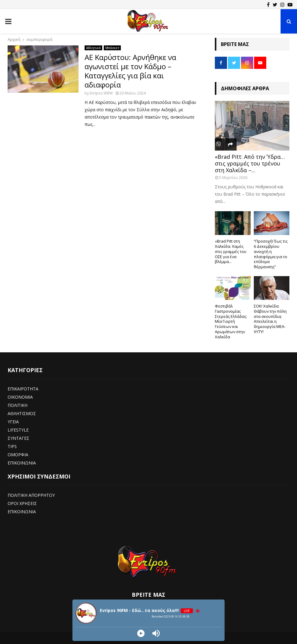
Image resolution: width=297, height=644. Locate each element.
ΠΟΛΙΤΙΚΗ (17, 405)
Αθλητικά (93, 48)
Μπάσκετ (112, 48)
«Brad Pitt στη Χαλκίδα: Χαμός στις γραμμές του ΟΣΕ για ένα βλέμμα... (231, 251)
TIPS (12, 446)
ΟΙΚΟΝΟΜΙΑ (20, 397)
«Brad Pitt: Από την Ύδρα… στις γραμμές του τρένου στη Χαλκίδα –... (250, 163)
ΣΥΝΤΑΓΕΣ (18, 438)
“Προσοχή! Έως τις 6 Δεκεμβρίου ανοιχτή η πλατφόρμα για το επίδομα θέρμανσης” (271, 254)
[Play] (141, 633)
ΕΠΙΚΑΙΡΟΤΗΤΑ (23, 389)
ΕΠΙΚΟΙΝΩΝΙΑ (22, 463)
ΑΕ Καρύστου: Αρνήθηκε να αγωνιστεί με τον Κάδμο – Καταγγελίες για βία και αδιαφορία (130, 71)
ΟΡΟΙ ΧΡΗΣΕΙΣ (22, 503)
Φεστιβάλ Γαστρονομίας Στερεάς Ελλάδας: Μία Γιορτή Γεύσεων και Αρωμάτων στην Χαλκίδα (231, 321)
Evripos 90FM (101, 93)
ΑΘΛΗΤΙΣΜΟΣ (22, 413)
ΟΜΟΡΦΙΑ (18, 455)
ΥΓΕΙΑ (13, 422)
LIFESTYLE (18, 430)
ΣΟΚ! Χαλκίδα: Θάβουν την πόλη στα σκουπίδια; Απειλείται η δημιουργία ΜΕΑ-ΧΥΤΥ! (270, 319)
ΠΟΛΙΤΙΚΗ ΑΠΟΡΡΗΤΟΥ (31, 495)
